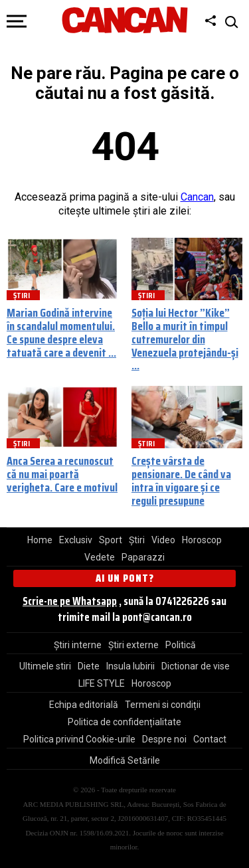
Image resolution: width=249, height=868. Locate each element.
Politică (181, 645)
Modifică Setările (125, 760)
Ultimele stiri (45, 666)
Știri (137, 540)
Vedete (100, 557)
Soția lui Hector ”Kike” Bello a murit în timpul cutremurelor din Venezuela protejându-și (185, 332)
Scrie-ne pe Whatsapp (70, 601)
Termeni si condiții (163, 705)
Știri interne (78, 645)
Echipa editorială (84, 705)
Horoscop (202, 540)
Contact (210, 739)
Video (163, 540)
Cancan (197, 197)
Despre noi (164, 739)
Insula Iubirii (130, 666)
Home (40, 540)
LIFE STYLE (102, 683)
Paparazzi (143, 557)
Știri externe (133, 645)
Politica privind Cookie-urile (79, 739)
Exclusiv (76, 540)
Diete (89, 666)
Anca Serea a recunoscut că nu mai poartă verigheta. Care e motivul (62, 474)
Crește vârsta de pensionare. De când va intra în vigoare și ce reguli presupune (181, 480)
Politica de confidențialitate (124, 722)
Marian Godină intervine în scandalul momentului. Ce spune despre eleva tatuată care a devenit (61, 332)
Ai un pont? (125, 578)
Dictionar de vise (196, 666)
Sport (111, 540)
